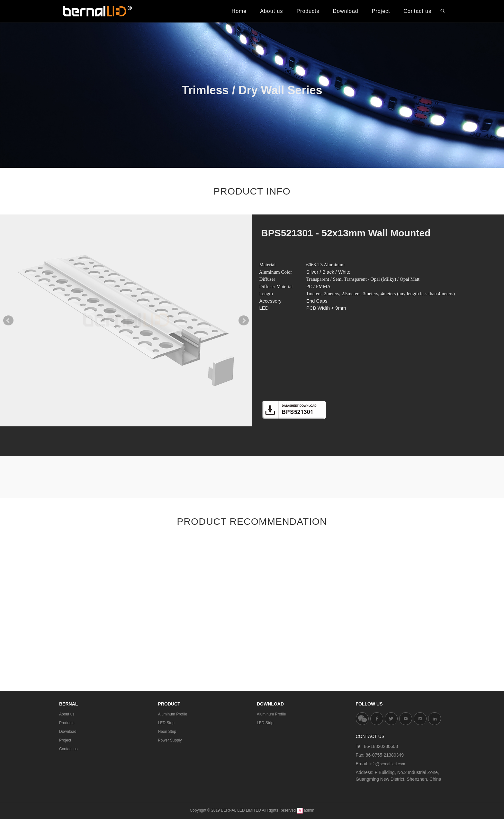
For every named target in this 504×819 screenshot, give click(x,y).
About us (67, 714)
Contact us (68, 749)
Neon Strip (167, 732)
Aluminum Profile (173, 714)
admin (309, 810)
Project (65, 740)
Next (244, 321)
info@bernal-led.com (387, 764)
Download (68, 732)
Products (67, 723)
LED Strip (166, 723)
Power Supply (170, 740)
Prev (8, 321)
